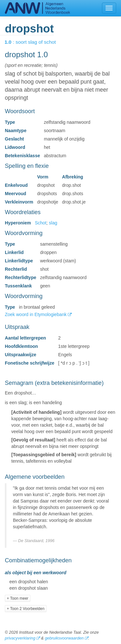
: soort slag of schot (35, 42)
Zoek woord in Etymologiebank (36, 314)
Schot (41, 223)
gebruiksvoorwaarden (64, 638)
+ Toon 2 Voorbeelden (26, 609)
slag (53, 223)
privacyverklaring (20, 638)
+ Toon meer (18, 598)
